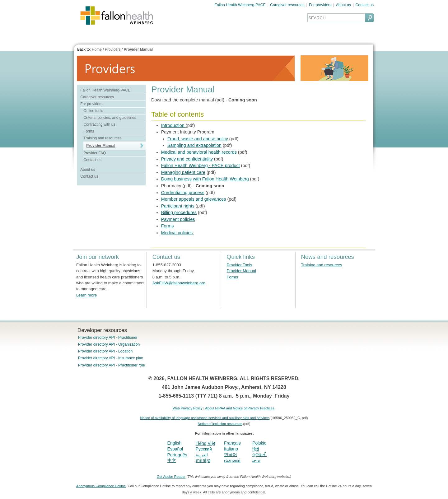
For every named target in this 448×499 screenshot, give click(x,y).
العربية (202, 455)
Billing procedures (179, 212)
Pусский (204, 449)
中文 (172, 460)
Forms (89, 131)
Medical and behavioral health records (199, 152)
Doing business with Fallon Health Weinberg (205, 179)
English (175, 443)
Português (177, 455)
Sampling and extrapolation (194, 145)
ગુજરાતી (259, 455)
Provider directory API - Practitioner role (112, 365)
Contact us (365, 5)
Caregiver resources (287, 5)
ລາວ (256, 461)
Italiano (231, 449)
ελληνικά (232, 461)
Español (175, 449)
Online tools (93, 111)
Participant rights (178, 206)
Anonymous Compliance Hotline (101, 486)
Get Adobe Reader (171, 477)
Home (97, 49)
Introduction (173, 125)
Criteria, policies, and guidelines (110, 118)
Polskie (259, 443)
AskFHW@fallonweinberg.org (179, 283)
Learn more (86, 295)
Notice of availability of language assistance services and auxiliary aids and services (205, 418)
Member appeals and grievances (194, 199)
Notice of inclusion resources (220, 424)
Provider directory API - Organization (109, 344)
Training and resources (102, 138)
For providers (320, 5)
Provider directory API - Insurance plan (111, 358)
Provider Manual (138, 49)
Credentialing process (183, 193)
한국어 (231, 455)
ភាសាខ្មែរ (203, 460)
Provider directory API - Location (105, 351)
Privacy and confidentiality (187, 159)
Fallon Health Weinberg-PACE (240, 5)
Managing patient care (183, 172)
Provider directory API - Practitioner (108, 338)
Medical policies (178, 233)
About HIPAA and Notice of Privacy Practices (240, 408)
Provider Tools (240, 265)
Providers (113, 49)
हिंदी (256, 449)
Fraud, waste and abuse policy (198, 139)
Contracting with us (99, 124)
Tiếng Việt (205, 443)
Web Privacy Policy (188, 408)
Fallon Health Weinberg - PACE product (201, 166)
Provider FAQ (95, 153)
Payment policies (178, 219)
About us (343, 5)
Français (232, 443)
